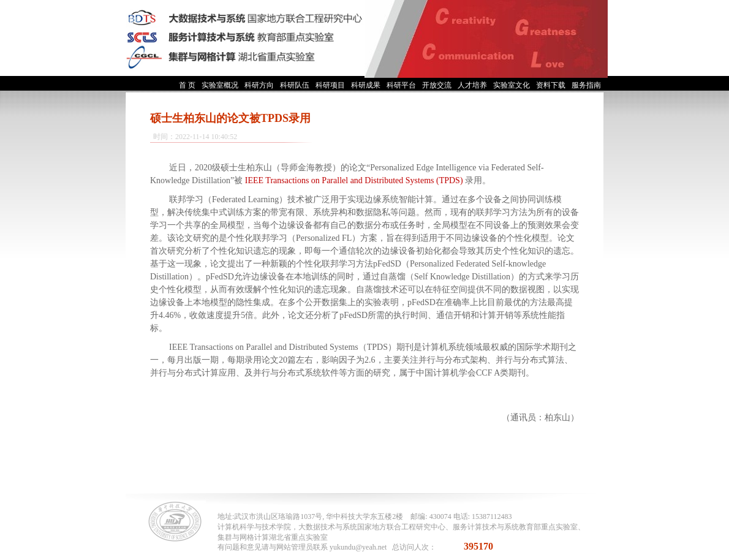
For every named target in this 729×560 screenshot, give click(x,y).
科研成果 (366, 85)
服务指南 (586, 85)
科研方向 (259, 85)
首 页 (187, 85)
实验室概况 (220, 85)
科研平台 (401, 85)
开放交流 (437, 85)
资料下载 (551, 85)
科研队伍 (295, 85)
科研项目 (330, 85)
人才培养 (472, 85)
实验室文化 (512, 85)
